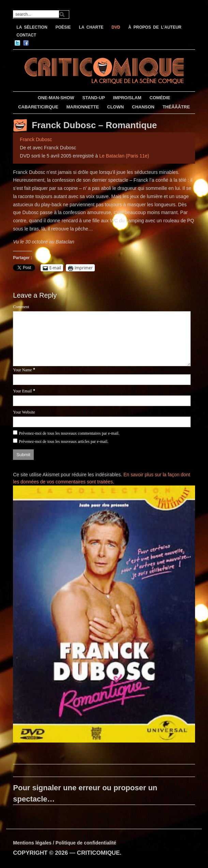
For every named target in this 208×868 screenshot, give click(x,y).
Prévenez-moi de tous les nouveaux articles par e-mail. (64, 442)
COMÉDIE (160, 98)
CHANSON (143, 107)
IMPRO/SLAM (127, 98)
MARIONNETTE (83, 107)
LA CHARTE (91, 27)
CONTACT (26, 35)
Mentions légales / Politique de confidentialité (65, 843)
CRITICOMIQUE (99, 853)
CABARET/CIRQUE (38, 107)
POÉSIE (63, 27)
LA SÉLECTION (32, 27)
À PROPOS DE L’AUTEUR (155, 27)
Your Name (22, 370)
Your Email (22, 391)
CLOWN (115, 107)
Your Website (24, 412)
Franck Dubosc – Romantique (94, 125)
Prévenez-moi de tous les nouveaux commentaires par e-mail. (69, 433)
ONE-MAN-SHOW (56, 98)
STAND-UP (94, 98)
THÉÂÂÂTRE (176, 107)
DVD (116, 27)
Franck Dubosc (36, 139)
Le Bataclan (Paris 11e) (124, 156)
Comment (21, 307)
